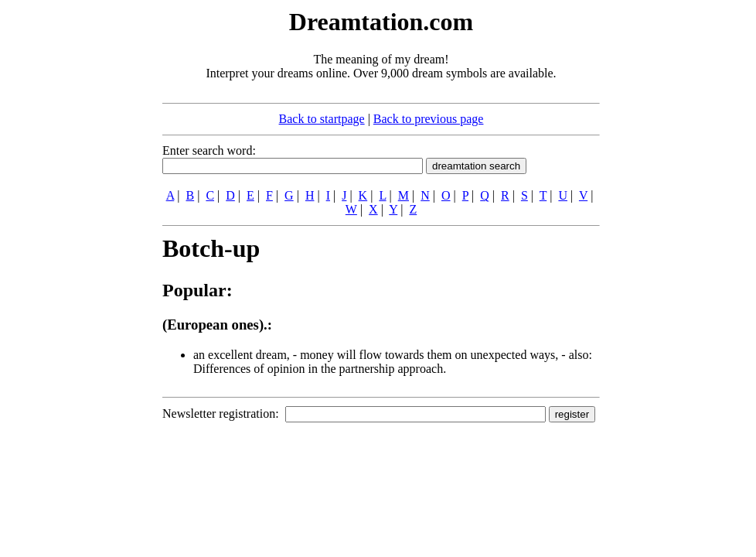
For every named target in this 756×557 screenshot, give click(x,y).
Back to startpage (322, 119)
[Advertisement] (68, 238)
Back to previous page (429, 119)
